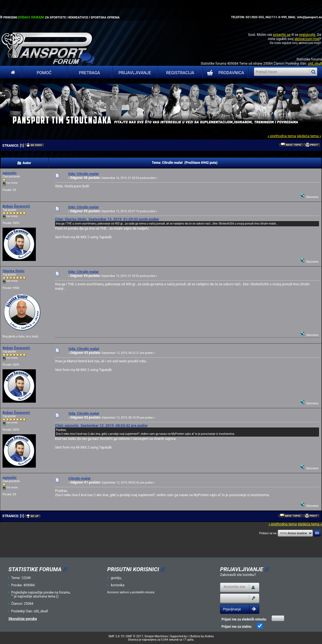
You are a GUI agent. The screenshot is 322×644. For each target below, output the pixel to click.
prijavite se (282, 35)
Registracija (180, 73)
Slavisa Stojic (13, 271)
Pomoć (44, 73)
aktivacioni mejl (307, 39)
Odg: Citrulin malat (83, 174)
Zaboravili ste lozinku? (238, 575)
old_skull (315, 63)
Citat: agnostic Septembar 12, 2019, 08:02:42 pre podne (101, 425)
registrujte (307, 35)
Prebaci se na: (268, 533)
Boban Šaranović (16, 206)
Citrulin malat (79, 478)
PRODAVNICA (224, 73)
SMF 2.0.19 (116, 636)
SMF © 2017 (135, 636)
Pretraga (89, 73)
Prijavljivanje (135, 73)
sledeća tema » (309, 136)
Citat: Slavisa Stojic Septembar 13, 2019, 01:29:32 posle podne (107, 219)
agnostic (10, 173)
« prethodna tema (282, 136)
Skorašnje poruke (23, 619)
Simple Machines (156, 636)
